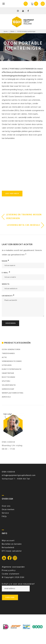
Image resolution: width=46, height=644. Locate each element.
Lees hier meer (12, 193)
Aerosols (6, 397)
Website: (6, 284)
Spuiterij (6, 381)
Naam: (5, 261)
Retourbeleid (8, 547)
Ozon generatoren (11, 349)
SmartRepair (8, 373)
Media (12, 31)
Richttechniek (9, 377)
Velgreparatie (9, 385)
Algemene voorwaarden (13, 567)
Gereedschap (8, 389)
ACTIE (4, 357)
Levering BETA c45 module (23, 225)
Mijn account (8, 541)
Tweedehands (8, 353)
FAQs (4, 516)
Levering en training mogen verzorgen (24, 216)
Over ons (6, 506)
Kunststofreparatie (12, 369)
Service (5, 513)
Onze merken (8, 509)
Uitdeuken (7, 365)
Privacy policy (9, 570)
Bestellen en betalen (12, 544)
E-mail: (6, 273)
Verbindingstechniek (12, 361)
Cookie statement (11, 574)
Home (6, 31)
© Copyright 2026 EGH (13, 577)
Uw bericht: (8, 296)
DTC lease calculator (12, 551)
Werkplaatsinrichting (13, 393)
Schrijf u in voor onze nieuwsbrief (18, 584)
